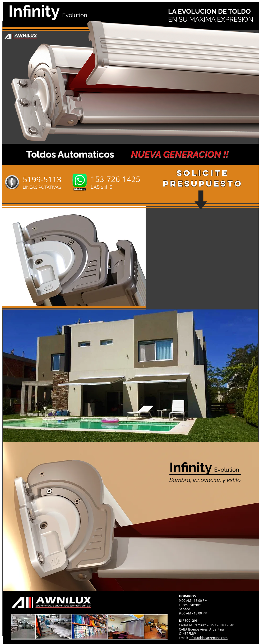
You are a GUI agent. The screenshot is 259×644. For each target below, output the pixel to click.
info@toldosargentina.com (208, 638)
